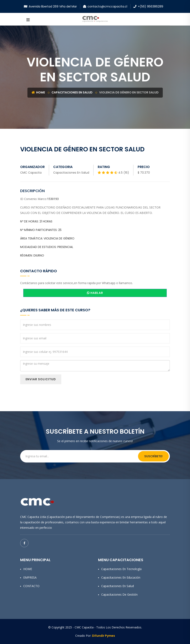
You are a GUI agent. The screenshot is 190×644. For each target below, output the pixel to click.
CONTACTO (31, 586)
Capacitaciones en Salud (72, 92)
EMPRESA (30, 577)
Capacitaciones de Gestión (119, 594)
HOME (28, 569)
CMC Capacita (31, 173)
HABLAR (95, 293)
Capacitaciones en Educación (121, 577)
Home (38, 92)
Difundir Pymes (104, 636)
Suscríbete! (153, 456)
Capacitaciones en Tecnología (121, 569)
